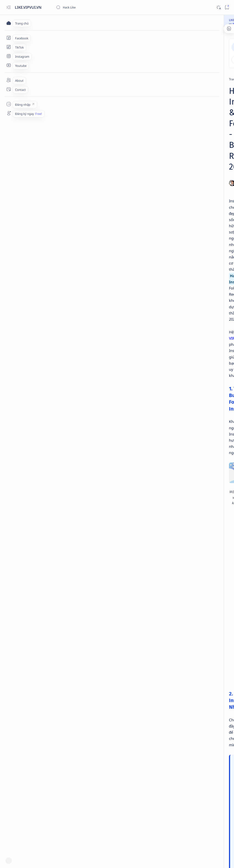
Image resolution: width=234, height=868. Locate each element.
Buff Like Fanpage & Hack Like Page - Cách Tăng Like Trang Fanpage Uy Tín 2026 (202, 123)
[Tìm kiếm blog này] (90, 7)
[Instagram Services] (9, 56)
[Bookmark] (227, 7)
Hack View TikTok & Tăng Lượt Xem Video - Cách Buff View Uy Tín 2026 (202, 273)
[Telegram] (198, 187)
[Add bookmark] (150, 101)
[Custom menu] (9, 104)
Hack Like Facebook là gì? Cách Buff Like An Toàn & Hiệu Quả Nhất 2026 (202, 323)
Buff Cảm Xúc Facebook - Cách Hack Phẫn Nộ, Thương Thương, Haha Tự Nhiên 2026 (202, 148)
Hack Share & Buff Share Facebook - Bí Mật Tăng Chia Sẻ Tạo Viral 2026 (201, 223)
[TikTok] (196, 237)
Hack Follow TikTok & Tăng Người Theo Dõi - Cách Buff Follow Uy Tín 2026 (200, 248)
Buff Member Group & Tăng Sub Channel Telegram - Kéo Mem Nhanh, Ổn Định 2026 (201, 198)
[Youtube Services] (9, 65)
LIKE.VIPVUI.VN (29, 7)
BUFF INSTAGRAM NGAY (91, 813)
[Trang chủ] (9, 23)
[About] (9, 80)
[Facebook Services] (9, 38)
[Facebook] (199, 112)
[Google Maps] (215, 354)
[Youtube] (215, 377)
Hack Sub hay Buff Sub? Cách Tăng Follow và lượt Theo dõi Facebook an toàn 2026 (201, 173)
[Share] (157, 101)
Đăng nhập (180, 45)
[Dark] (218, 7)
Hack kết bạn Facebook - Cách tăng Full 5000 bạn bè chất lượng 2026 (202, 298)
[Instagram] (48, 65)
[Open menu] (9, 7)
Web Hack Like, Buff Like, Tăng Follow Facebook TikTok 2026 (74, 860)
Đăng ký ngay (211, 45)
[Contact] (9, 89)
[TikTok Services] (9, 47)
